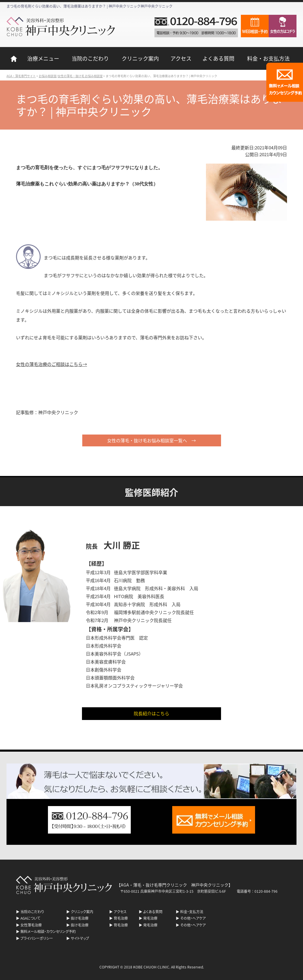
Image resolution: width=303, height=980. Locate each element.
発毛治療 (150, 918)
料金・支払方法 (192, 912)
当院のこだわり (90, 58)
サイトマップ (80, 938)
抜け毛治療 (80, 918)
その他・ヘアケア (193, 918)
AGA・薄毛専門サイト (21, 76)
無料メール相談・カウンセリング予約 (48, 931)
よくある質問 (218, 58)
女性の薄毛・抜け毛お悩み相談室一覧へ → (151, 440)
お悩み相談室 (48, 76)
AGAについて (30, 918)
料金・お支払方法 (268, 58)
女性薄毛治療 (31, 925)
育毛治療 (121, 918)
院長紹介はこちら (151, 713)
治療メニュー (43, 58)
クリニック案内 (140, 58)
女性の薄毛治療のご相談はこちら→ (51, 364)
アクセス (181, 58)
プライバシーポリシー (37, 938)
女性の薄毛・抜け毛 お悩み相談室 (80, 76)
